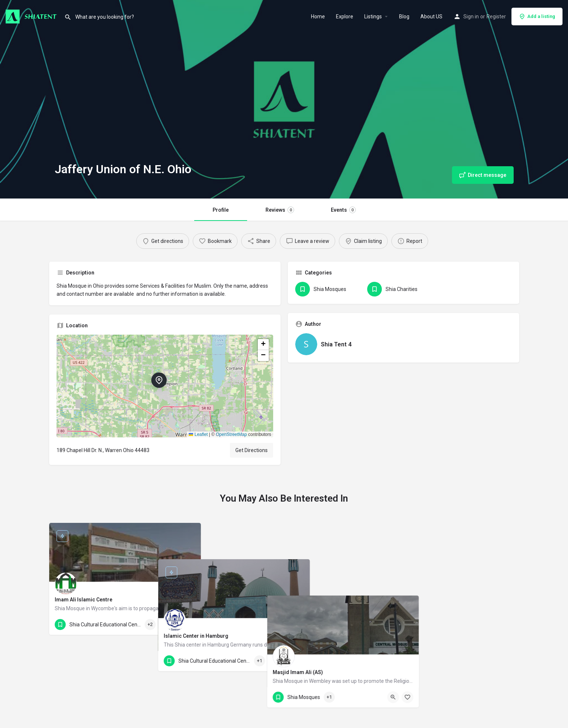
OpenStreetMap (231, 434)
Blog (404, 17)
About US (431, 17)
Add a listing (537, 17)
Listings (373, 17)
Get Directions (252, 450)
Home (318, 17)
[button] (165, 386)
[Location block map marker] (159, 380)
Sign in (471, 17)
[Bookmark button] (189, 625)
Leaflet (198, 434)
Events (343, 210)
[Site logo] (32, 16)
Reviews (280, 210)
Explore (345, 17)
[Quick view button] (175, 625)
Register (496, 17)
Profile (221, 210)
